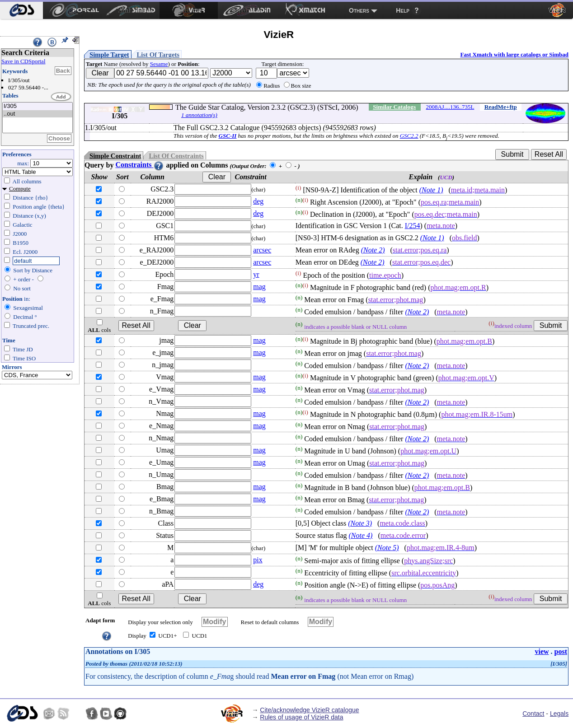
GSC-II (228, 136)
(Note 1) (431, 190)
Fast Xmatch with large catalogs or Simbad (514, 54)
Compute (20, 189)
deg (258, 201)
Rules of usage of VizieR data (301, 717)
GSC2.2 (409, 136)
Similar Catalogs (394, 107)
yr (256, 274)
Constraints (140, 165)
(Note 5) (387, 548)
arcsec (262, 250)
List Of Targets (158, 55)
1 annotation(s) (199, 115)
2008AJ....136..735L (450, 107)
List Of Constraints (176, 156)
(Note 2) (373, 250)
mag (259, 287)
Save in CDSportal (23, 61)
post (561, 651)
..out (38, 114)
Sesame (159, 64)
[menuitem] (21, 10)
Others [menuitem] (359, 10)
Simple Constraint (115, 156)
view (542, 651)
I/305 (38, 106)
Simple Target (109, 55)
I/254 (413, 226)
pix (258, 560)
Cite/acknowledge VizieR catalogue (309, 710)
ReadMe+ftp (501, 107)
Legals (559, 714)
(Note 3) (360, 523)
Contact (533, 714)
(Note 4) (361, 535)
